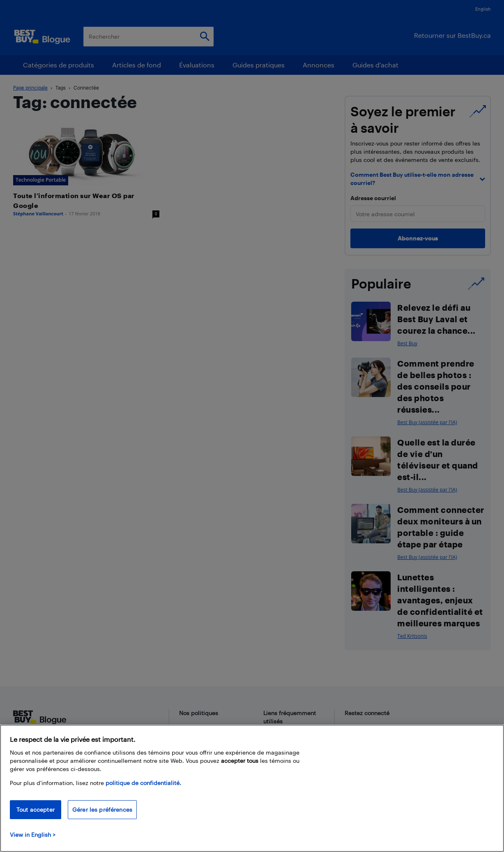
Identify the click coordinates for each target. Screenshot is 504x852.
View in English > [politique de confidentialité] (33, 835)
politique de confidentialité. (143, 783)
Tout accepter (36, 809)
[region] (252, 788)
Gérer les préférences (102, 809)
